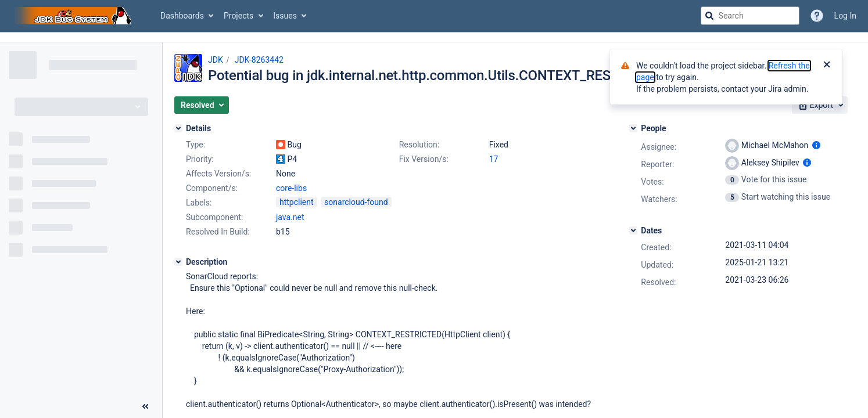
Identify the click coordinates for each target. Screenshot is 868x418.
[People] (633, 128)
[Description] (178, 262)
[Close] (827, 66)
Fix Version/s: (424, 159)
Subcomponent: (214, 217)
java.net (290, 217)
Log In (845, 16)
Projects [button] (238, 16)
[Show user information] (816, 145)
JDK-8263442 (259, 60)
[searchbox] (750, 16)
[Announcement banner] (434, 37)
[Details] (178, 128)
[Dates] (633, 230)
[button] (202, 105)
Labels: (199, 203)
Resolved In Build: (218, 232)
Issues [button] (285, 16)
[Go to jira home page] (74, 16)
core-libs (291, 188)
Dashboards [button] (182, 16)
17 (494, 159)
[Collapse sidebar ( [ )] (145, 406)
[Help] (817, 16)
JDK (216, 60)
